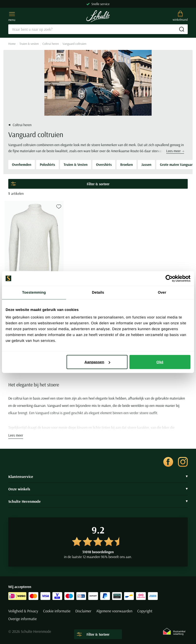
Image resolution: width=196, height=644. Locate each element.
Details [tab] (98, 292)
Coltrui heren (51, 44)
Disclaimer (83, 611)
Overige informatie (23, 619)
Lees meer (175, 151)
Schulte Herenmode (98, 501)
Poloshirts (47, 164)
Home (12, 44)
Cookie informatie (57, 611)
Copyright (145, 611)
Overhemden (22, 164)
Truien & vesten (29, 44)
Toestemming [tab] (34, 292)
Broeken (126, 164)
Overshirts (104, 164)
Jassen (146, 164)
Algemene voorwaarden (114, 611)
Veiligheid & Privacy (23, 611)
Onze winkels (98, 489)
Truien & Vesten (76, 164)
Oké (160, 362)
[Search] (98, 29)
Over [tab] (162, 292)
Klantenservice (98, 476)
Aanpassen (97, 362)
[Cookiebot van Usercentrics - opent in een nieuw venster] (169, 278)
